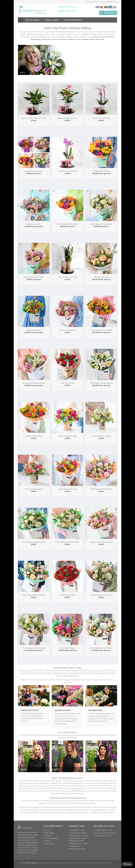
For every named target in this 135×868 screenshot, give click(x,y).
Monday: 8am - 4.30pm (78, 830)
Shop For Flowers (32, 20)
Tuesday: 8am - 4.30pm (78, 833)
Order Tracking (49, 833)
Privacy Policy (49, 844)
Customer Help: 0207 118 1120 (106, 833)
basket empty (110, 13)
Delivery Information (73, 20)
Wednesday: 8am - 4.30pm (79, 836)
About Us (48, 830)
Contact (102, 2)
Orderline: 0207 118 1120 (104, 830)
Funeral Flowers (52, 20)
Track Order (93, 2)
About (108, 2)
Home (21, 20)
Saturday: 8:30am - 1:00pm (79, 844)
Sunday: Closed (75, 846)
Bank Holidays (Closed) (78, 849)
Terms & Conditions (51, 838)
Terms (115, 2)
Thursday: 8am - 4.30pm (78, 838)
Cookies (47, 841)
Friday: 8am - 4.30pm (77, 841)
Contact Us (48, 836)
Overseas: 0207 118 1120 (104, 836)
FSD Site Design (31, 863)
